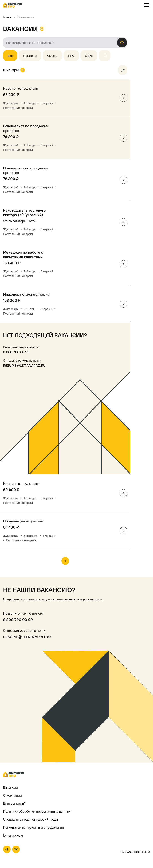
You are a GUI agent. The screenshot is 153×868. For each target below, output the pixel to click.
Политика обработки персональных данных (37, 811)
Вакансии (10, 787)
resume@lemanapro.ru (24, 365)
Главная (8, 17)
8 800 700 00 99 (16, 352)
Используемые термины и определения (33, 827)
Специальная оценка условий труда (30, 819)
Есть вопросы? (14, 803)
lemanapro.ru (13, 835)
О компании (12, 795)
